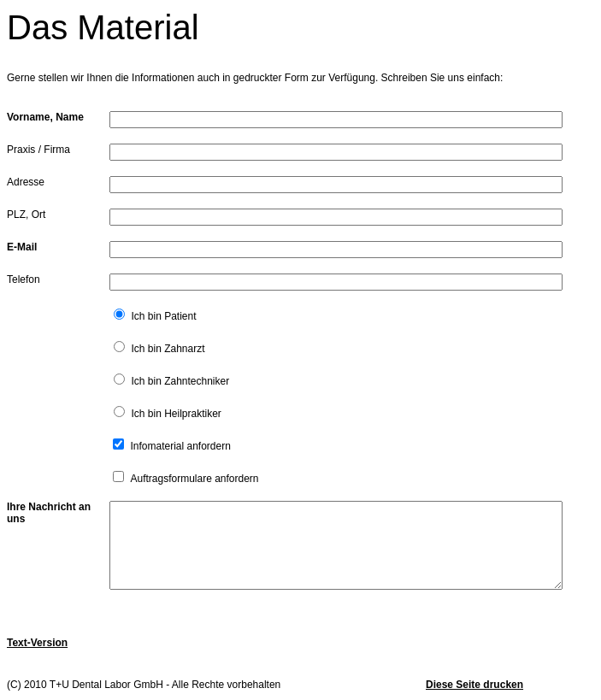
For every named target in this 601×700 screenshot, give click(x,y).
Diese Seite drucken (474, 685)
